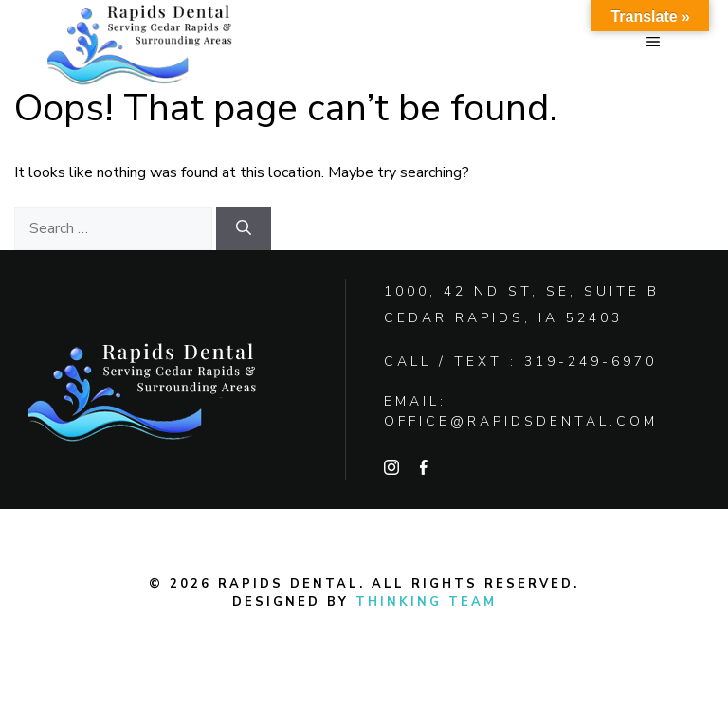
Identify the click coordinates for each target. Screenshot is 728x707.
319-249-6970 (591, 362)
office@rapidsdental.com (521, 421)
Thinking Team (426, 602)
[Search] (244, 228)
